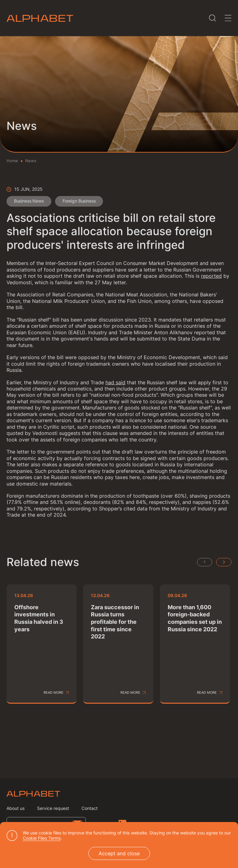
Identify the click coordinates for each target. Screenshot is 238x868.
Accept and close (119, 853)
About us (16, 808)
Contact (90, 808)
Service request (53, 808)
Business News (30, 201)
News (31, 161)
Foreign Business (81, 201)
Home (12, 161)
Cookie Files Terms (42, 838)
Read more (54, 693)
